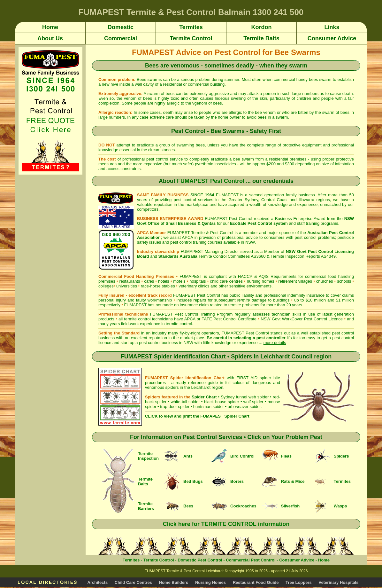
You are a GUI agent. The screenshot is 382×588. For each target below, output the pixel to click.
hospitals (198, 281)
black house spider (222, 402)
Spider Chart (204, 397)
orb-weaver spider (244, 407)
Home (324, 560)
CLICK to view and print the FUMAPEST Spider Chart (197, 416)
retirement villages (295, 281)
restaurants (130, 281)
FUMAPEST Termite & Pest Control (200, 233)
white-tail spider (185, 402)
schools (344, 281)
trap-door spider (175, 407)
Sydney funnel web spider (245, 397)
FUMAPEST (135, 305)
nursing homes (261, 281)
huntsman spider (209, 407)
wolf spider (253, 402)
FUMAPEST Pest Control (211, 181)
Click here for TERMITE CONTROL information (226, 524)
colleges (106, 286)
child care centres (226, 281)
